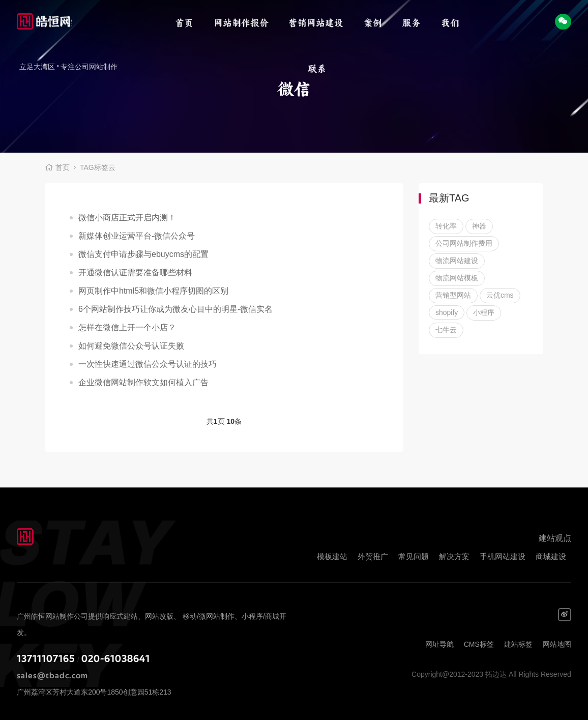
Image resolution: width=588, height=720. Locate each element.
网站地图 (557, 644)
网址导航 (439, 644)
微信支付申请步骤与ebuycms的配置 (143, 254)
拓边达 (45, 23)
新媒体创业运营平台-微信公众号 (137, 236)
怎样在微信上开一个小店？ (127, 327)
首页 (184, 23)
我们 (450, 23)
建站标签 (518, 644)
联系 (317, 69)
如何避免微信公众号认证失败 (131, 346)
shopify (447, 312)
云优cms (500, 295)
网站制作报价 (241, 23)
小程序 (484, 312)
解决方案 (454, 556)
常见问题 (414, 556)
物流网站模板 (457, 278)
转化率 (446, 226)
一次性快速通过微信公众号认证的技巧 (148, 364)
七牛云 (446, 330)
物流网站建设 (457, 261)
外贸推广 (373, 556)
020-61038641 (116, 659)
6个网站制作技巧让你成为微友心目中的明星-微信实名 (175, 309)
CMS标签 (479, 644)
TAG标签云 (98, 168)
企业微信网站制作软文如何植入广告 (143, 382)
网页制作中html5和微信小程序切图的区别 (153, 291)
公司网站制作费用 (464, 243)
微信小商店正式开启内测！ (127, 218)
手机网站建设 (503, 556)
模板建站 (332, 556)
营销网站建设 (316, 23)
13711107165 (46, 659)
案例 (373, 23)
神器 (479, 226)
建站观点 (555, 538)
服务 (411, 23)
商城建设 (551, 556)
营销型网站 (453, 295)
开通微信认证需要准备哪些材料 (135, 272)
